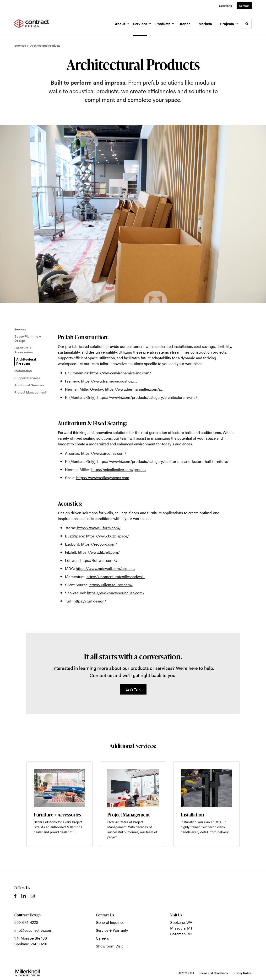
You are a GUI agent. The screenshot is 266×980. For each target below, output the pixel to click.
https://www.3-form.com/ (98, 528)
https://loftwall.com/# (99, 560)
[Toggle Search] (247, 24)
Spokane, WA (181, 922)
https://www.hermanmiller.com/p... (134, 389)
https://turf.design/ (90, 601)
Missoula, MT (181, 928)
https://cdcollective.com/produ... (119, 469)
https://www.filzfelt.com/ (99, 552)
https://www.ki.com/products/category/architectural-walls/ (147, 397)
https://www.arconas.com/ (104, 453)
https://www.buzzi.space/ (107, 536)
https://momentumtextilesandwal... (116, 577)
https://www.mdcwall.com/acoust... (105, 568)
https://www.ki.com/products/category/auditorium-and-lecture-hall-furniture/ (163, 461)
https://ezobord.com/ (99, 544)
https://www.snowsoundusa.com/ (116, 593)
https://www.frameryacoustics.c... (109, 381)
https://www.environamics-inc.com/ (121, 373)
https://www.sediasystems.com (103, 478)
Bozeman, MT (182, 934)
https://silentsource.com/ (111, 585)
